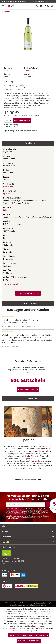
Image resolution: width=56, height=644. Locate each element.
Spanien (27, 70)
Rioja (28, 456)
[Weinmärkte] (41, 6)
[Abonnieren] (48, 505)
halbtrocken (8, 187)
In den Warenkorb (22, 120)
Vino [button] (28, 526)
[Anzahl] (8, 120)
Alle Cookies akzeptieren (29, 641)
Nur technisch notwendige (21, 635)
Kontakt (5, 542)
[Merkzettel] (44, 6)
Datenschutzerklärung (12, 519)
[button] (28, 542)
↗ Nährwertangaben (12, 284)
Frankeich (36, 451)
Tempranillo (35, 461)
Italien (48, 451)
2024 (6, 70)
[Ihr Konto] (48, 6)
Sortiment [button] (28, 536)
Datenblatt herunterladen (28, 293)
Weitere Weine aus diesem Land (28, 480)
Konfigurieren (42, 635)
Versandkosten (41, 603)
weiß (5, 180)
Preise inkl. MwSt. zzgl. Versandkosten (28, 116)
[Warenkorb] (52, 6)
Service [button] (28, 531)
